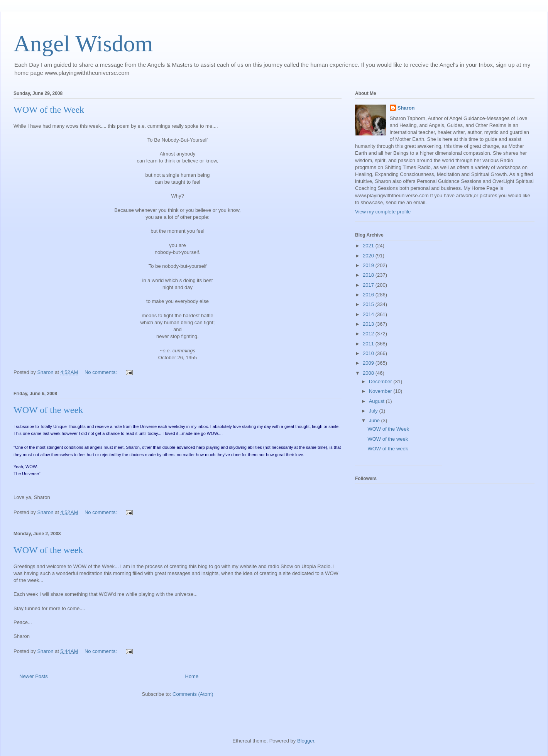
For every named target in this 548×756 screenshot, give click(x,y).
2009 (369, 363)
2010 (369, 353)
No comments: (101, 372)
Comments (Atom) (193, 694)
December (381, 381)
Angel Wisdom (83, 44)
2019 (369, 265)
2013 (369, 324)
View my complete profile (383, 212)
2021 (369, 246)
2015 (369, 304)
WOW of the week (48, 410)
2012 (369, 334)
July (374, 411)
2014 (369, 314)
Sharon (406, 108)
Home (192, 676)
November (381, 391)
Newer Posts (34, 676)
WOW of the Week (49, 110)
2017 (369, 285)
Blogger (306, 741)
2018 (369, 275)
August (377, 401)
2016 (369, 295)
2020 (369, 256)
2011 (369, 344)
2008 (369, 373)
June (375, 420)
